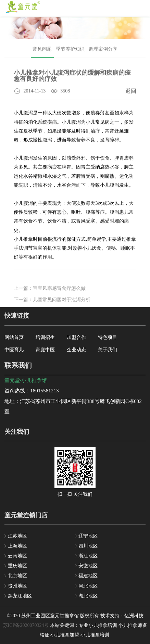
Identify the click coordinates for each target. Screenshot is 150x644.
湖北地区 (88, 596)
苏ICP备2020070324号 (26, 625)
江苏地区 (17, 536)
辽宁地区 (88, 536)
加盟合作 (76, 337)
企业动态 (76, 350)
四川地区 (88, 546)
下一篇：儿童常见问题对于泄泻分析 (52, 306)
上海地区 (17, 546)
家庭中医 (45, 350)
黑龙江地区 (20, 596)
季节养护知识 (70, 50)
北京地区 (17, 576)
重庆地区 (17, 566)
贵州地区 (17, 586)
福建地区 (88, 576)
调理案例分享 (103, 50)
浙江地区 (88, 556)
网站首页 (14, 337)
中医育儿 (14, 350)
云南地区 (17, 556)
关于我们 (108, 350)
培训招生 (45, 337)
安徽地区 (88, 566)
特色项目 (108, 337)
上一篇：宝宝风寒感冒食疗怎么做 (50, 294)
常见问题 (42, 50)
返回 (131, 92)
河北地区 (88, 586)
